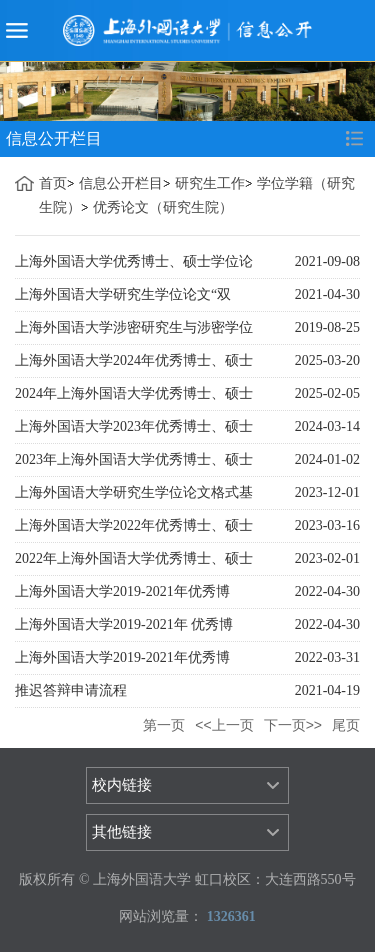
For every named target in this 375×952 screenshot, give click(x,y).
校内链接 (122, 785)
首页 (53, 183)
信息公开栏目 (121, 183)
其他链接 (122, 832)
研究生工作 (210, 183)
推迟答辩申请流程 (71, 690)
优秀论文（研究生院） (163, 207)
